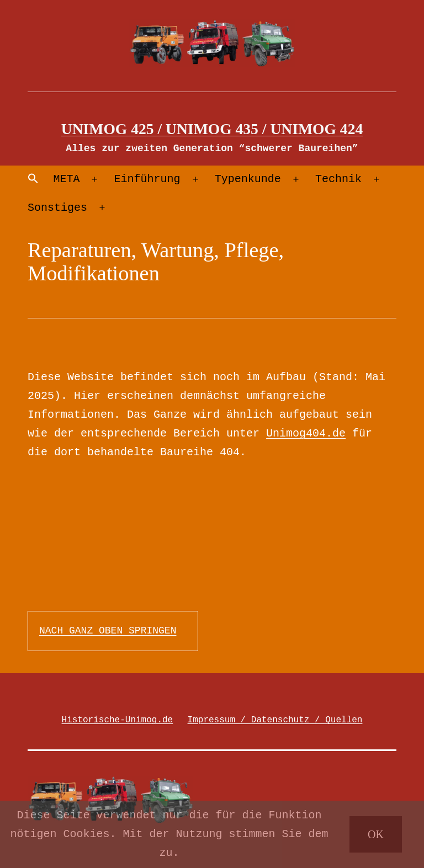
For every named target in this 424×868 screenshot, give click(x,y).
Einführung (147, 179)
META (66, 179)
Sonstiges (57, 208)
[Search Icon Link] (33, 180)
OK (376, 834)
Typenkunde (248, 179)
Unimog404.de (306, 433)
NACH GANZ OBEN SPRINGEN (108, 631)
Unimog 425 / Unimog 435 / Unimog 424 (212, 129)
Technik (338, 179)
